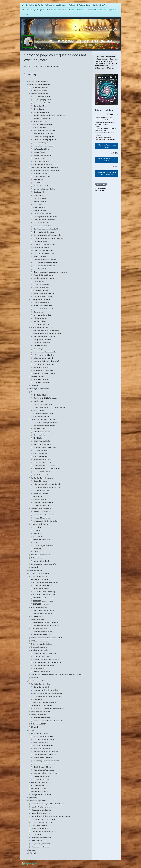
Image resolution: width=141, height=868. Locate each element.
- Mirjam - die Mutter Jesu (42, 118)
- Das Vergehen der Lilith (42, 177)
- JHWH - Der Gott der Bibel (43, 306)
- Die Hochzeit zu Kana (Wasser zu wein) (47, 235)
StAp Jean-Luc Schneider (39, 579)
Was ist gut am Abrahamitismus (42, 555)
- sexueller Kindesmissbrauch (43, 503)
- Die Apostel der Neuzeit (42, 472)
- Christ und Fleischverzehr (42, 450)
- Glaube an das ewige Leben (43, 413)
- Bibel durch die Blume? (41, 432)
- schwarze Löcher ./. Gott (42, 315)
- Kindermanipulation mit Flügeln (44, 337)
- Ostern (36, 552)
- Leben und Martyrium (41, 287)
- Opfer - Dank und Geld (41, 687)
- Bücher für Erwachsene (42, 383)
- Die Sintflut (37, 183)
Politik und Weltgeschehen (38, 801)
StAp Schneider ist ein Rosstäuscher (46, 583)
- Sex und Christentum (41, 481)
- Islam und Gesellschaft (41, 518)
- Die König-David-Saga (41, 112)
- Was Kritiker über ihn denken (43, 610)
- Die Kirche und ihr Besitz (42, 475)
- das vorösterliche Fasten (42, 444)
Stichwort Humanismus (39, 558)
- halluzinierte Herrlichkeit (42, 776)
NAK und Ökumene (37, 619)
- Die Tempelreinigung (41, 241)
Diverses (31, 730)
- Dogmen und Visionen (41, 284)
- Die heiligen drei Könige (42, 223)
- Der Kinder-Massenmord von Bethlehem (47, 229)
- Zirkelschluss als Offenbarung (44, 767)
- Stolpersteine (38, 699)
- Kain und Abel (38, 180)
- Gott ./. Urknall (38, 312)
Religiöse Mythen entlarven (40, 94)
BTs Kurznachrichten (38, 785)
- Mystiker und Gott (40, 321)
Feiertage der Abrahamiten (40, 524)
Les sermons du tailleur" (41, 589)
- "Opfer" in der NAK (40, 346)
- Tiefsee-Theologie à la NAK (43, 736)
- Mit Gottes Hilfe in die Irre (42, 367)
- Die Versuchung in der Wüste (44, 232)
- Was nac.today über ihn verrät (44, 613)
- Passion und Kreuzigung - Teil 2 (44, 140)
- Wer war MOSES (39, 201)
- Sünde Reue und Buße (41, 441)
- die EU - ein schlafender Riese (42, 822)
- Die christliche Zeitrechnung (43, 297)
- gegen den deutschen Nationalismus (44, 832)
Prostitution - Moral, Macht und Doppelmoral (107, 173)
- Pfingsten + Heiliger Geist (42, 158)
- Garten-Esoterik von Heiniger (43, 739)
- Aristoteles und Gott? (41, 318)
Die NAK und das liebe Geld (40, 684)
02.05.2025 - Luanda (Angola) (43, 601)
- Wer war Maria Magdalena (43, 155)
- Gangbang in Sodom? (41, 490)
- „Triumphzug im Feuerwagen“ (44, 770)
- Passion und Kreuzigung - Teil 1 (44, 137)
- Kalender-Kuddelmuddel (42, 512)
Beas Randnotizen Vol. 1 (39, 789)
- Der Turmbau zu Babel (41, 186)
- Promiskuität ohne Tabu (42, 506)
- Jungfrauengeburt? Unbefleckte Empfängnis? (49, 115)
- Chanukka (37, 530)
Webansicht (116, 863)
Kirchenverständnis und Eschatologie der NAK (47, 638)
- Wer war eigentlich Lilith (42, 103)
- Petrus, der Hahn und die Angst (44, 244)
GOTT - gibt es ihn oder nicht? (41, 300)
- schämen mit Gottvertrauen (43, 745)
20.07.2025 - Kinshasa (41, 604)
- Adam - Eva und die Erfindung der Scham (48, 484)
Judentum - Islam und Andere (41, 509)
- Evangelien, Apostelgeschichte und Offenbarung (50, 272)
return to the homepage (53, 66)
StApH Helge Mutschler (39, 607)
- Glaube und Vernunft (41, 290)
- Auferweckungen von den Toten (44, 131)
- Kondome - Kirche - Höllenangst (44, 447)
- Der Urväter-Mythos (40, 106)
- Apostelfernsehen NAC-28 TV (44, 635)
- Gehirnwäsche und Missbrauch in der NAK (48, 721)
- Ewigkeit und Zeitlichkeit (42, 395)
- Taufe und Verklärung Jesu (43, 124)
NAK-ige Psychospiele (38, 715)
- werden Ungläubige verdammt (44, 294)
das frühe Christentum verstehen (42, 250)
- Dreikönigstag (38, 536)
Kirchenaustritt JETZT (38, 724)
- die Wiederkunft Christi (41, 149)
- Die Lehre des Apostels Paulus (44, 266)
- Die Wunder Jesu (39, 127)
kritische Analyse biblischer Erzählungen (45, 167)
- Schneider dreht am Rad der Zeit (45, 755)
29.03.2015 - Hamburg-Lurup (43, 598)
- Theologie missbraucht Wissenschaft (46, 361)
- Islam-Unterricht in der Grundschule (46, 521)
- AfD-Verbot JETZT (37, 835)
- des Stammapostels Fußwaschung (45, 752)
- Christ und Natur (39, 435)
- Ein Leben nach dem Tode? (43, 164)
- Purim (36, 543)
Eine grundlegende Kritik (39, 576)
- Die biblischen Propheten (42, 214)
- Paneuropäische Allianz (39, 828)
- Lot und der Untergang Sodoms (44, 189)
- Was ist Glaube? (39, 401)
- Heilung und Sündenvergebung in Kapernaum (49, 238)
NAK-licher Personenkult (39, 641)
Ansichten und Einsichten (39, 782)
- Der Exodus (38, 204)
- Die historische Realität (41, 97)
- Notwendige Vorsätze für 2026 (42, 813)
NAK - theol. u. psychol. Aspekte (39, 573)
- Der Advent (37, 527)
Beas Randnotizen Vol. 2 (39, 792)
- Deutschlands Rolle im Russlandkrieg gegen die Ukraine (50, 816)
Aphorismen (33, 798)
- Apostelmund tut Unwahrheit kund (45, 653)
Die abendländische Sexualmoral (42, 478)
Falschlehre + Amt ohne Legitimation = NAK (46, 626)
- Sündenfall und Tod (40, 174)
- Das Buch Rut (38, 195)
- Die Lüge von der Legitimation (44, 666)
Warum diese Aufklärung (39, 91)
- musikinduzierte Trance (41, 718)
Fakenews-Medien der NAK (40, 629)
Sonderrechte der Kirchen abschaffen (44, 564)
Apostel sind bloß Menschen (40, 712)
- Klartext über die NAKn (41, 672)
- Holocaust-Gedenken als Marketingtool (47, 696)
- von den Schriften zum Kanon (44, 278)
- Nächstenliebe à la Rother (42, 632)
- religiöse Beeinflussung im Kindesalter (47, 330)
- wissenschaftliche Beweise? (43, 309)
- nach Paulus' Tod (39, 269)
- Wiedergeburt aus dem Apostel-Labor (46, 622)
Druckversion (27, 863)
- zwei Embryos (38, 349)
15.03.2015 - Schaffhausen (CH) (44, 595)
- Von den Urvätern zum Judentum (45, 260)
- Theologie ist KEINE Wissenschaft (45, 398)
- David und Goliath (40, 210)
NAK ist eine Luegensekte (40, 650)
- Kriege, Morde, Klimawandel (41, 844)
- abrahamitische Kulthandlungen (44, 515)
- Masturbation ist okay (41, 493)
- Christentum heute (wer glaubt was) (46, 423)
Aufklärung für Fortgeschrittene (39, 389)
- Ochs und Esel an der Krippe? (44, 220)
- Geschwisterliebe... (40, 499)
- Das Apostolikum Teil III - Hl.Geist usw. (47, 469)
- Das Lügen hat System (41, 656)
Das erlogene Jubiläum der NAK (42, 705)
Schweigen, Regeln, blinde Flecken (107, 146)
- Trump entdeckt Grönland (40, 847)
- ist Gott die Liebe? (40, 429)
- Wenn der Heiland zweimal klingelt (45, 773)
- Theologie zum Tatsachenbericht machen (48, 333)
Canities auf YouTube (36, 570)
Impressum (32, 850)
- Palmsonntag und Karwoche (43, 546)
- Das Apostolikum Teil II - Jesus (44, 466)
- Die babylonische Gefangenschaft (45, 217)
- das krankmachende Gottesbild (44, 426)
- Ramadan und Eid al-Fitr (42, 539)
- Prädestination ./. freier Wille (43, 370)
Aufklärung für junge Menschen (39, 84)
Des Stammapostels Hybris (42, 586)
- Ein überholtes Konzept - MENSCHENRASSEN (47, 804)
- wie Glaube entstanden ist (42, 404)
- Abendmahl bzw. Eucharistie (43, 134)
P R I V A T (32, 853)
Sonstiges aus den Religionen (41, 795)
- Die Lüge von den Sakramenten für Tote (47, 662)
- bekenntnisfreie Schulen (42, 561)
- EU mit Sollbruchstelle (39, 825)
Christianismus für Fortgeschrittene (43, 420)
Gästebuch (34, 386)
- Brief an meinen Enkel (41, 303)
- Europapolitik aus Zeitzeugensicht (43, 819)
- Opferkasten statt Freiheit (42, 343)
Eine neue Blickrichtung (39, 647)
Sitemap (35, 863)
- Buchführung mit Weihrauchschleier (46, 690)
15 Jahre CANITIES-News (40, 88)
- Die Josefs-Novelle (40, 198)
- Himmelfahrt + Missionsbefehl (44, 146)
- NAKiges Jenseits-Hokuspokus (44, 364)
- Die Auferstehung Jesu (41, 143)
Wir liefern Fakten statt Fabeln (39, 81)
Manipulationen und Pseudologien (42, 327)
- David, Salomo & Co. (41, 207)
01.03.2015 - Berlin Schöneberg (44, 592)
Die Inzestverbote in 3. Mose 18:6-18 (107, 160)
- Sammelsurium (39, 669)
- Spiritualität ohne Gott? (41, 324)
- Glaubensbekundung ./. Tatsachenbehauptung (49, 407)
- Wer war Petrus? (39, 152)
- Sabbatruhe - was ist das (42, 460)
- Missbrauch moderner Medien (44, 358)
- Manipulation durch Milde (42, 340)
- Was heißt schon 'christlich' (43, 758)
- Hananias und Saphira (41, 247)
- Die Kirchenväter (39, 281)
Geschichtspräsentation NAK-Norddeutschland (49, 709)
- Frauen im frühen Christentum (44, 275)
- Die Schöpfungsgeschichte (43, 100)
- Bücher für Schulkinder (41, 380)
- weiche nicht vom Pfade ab (43, 749)
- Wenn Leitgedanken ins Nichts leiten (46, 761)
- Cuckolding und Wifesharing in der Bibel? (48, 487)
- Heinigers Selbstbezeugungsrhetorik (46, 659)
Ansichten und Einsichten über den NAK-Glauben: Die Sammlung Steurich (56, 675)
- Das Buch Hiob (39, 192)
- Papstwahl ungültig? (40, 742)
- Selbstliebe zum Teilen (41, 779)
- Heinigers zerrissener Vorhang (44, 373)
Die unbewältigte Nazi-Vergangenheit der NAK (47, 693)
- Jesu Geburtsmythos (41, 121)
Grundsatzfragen (36, 392)
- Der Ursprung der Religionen (43, 254)
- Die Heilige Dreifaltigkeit (42, 161)
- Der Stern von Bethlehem (42, 226)
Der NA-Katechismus (38, 616)
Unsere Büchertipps (38, 377)
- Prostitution (37, 496)
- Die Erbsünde (38, 438)
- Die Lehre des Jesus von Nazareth (45, 263)
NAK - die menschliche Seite (38, 681)
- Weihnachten (38, 533)
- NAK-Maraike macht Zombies (44, 355)
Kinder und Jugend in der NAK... (42, 644)
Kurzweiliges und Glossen (40, 733)
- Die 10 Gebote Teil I (40, 453)
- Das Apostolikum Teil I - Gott (43, 463)
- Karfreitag (37, 549)
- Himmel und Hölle (40, 257)
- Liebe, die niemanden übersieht (44, 764)
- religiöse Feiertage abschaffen (42, 807)
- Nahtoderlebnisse (40, 410)
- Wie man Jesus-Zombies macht (44, 352)
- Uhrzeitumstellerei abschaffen (41, 810)
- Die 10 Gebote (38, 109)
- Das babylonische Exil (41, 416)
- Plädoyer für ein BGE (38, 841)
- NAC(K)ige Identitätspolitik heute (45, 702)
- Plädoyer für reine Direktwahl (41, 838)
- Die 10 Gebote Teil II (40, 456)
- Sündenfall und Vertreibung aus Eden (46, 171)
